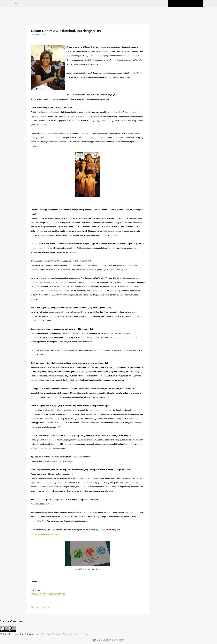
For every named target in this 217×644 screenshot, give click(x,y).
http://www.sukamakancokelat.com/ (45, 534)
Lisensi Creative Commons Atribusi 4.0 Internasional (62, 634)
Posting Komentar (40, 608)
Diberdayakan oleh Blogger (108, 640)
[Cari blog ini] (188, 3)
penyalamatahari (57, 594)
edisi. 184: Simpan (39, 594)
